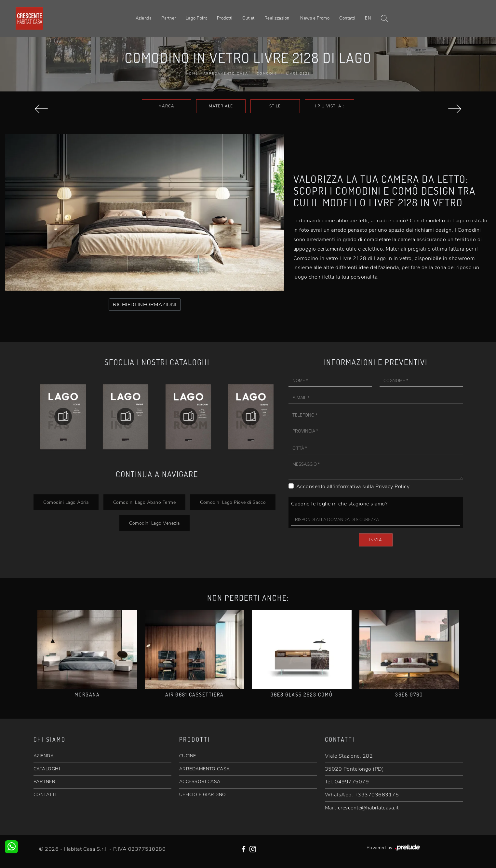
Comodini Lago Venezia (154, 523)
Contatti (347, 18)
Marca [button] (166, 106)
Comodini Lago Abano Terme (145, 502)
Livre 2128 (298, 74)
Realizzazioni (278, 18)
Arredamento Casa (226, 74)
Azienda (144, 18)
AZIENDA (44, 756)
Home (192, 74)
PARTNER (45, 782)
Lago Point (196, 18)
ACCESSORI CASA (200, 782)
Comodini (267, 74)
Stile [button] (275, 106)
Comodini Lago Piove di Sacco (233, 502)
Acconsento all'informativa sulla (353, 487)
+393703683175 (377, 795)
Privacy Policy (392, 487)
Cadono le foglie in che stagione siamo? (339, 504)
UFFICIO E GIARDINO (203, 795)
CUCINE (188, 756)
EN (368, 18)
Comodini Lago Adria (66, 502)
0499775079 (352, 782)
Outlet (248, 18)
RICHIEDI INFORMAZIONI (145, 305)
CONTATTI (45, 795)
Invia (376, 540)
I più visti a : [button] (329, 106)
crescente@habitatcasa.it (368, 808)
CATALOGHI (47, 769)
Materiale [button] (221, 106)
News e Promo (315, 18)
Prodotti (225, 18)
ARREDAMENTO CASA (205, 769)
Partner (169, 18)
